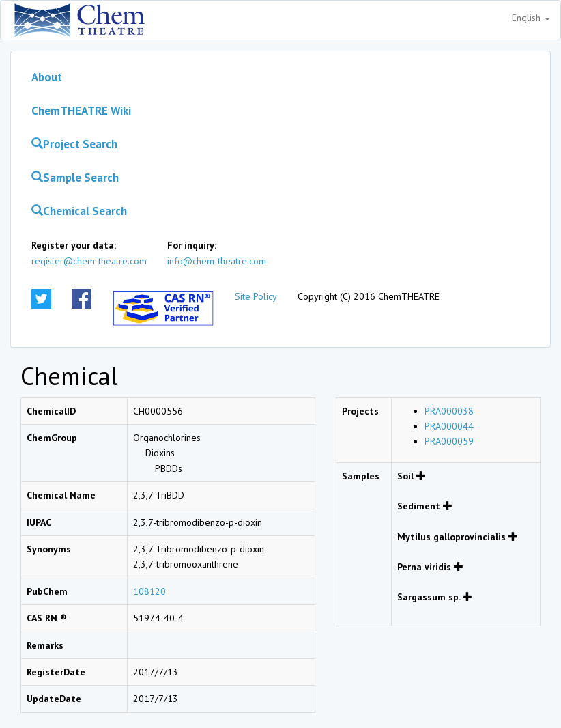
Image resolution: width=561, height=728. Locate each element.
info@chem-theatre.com (217, 261)
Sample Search (75, 178)
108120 (149, 591)
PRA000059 (449, 441)
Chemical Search (79, 211)
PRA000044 (449, 426)
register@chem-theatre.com (89, 261)
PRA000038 (449, 411)
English (531, 18)
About (47, 77)
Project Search (74, 144)
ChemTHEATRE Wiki (81, 111)
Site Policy (256, 296)
